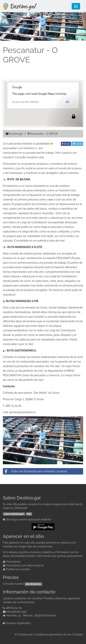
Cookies (78, 634)
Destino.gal (22, 6)
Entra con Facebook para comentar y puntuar (35, 471)
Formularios (13, 562)
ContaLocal (25, 634)
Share (66, 144)
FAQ (29, 514)
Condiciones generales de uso (53, 634)
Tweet (77, 144)
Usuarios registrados (18, 623)
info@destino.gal (16, 612)
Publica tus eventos (18, 569)
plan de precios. (33, 584)
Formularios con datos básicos (25, 565)
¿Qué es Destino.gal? (14, 514)
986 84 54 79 (14, 608)
